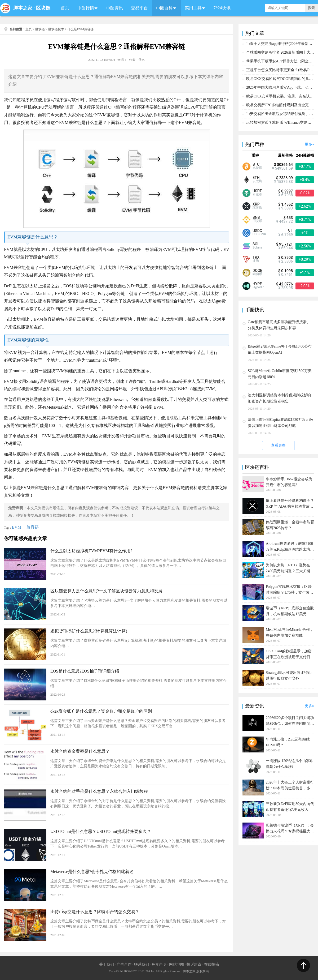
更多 (308, 144)
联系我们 (142, 964)
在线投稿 (211, 964)
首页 (65, 8)
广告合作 (124, 964)
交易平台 (139, 8)
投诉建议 (194, 964)
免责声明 (159, 964)
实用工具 (193, 8)
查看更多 (278, 445)
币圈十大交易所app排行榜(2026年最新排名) (282, 44)
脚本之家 (23, 8)
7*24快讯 (222, 8)
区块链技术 (56, 29)
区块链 (43, 8)
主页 (29, 29)
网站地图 (176, 964)
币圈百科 (164, 8)
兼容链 (33, 527)
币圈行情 (86, 8)
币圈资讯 (114, 8)
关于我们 (107, 964)
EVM (17, 527)
